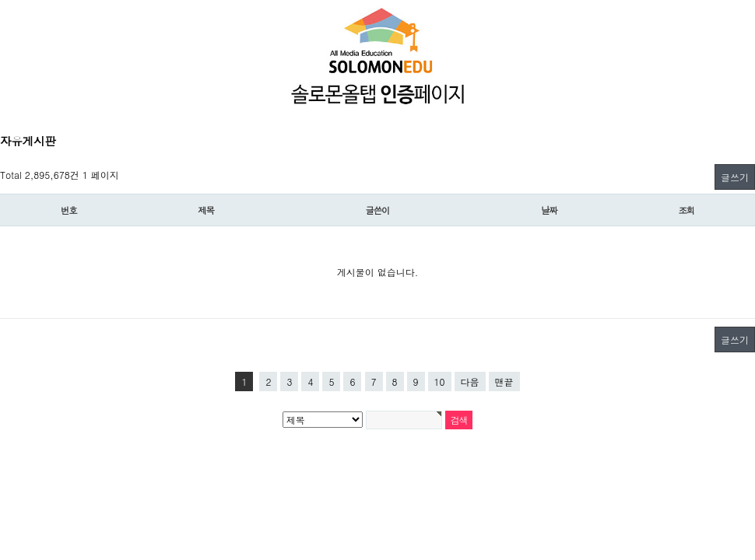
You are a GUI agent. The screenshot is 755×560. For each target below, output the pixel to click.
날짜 (549, 210)
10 (440, 381)
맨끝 (504, 381)
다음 (470, 381)
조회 (687, 210)
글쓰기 (735, 177)
